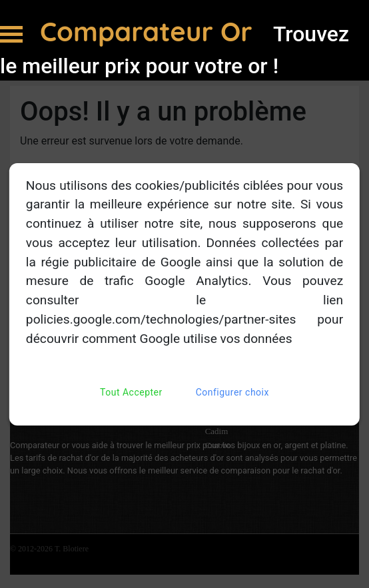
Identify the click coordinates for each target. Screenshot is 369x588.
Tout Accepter (131, 393)
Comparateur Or (150, 31)
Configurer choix (232, 393)
